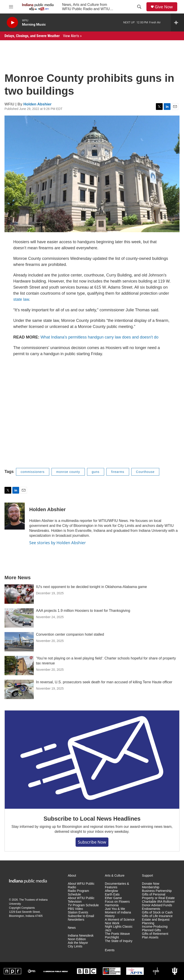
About (72, 876)
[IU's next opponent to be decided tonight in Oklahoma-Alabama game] (19, 594)
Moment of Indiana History (118, 914)
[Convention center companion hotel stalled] (19, 642)
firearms (118, 472)
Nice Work (112, 923)
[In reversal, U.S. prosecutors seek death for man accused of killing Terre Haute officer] (19, 689)
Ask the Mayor (78, 943)
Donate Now (151, 884)
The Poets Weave (117, 934)
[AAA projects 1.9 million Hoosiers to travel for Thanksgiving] (19, 618)
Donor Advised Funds (157, 905)
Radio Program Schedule (78, 893)
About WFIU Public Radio (81, 885)
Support (147, 876)
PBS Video (75, 909)
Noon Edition (77, 939)
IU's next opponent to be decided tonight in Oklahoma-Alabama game (91, 587)
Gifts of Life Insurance (157, 916)
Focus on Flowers (117, 902)
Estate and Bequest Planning (156, 921)
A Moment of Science (120, 920)
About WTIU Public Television (81, 900)
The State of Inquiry (119, 941)
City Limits (75, 946)
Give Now (164, 7)
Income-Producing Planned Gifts (155, 928)
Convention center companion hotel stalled (70, 634)
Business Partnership (157, 891)
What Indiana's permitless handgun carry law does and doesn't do (99, 337)
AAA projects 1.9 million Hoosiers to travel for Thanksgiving (83, 611)
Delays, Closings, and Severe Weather (43, 36)
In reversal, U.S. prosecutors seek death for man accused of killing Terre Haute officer (104, 682)
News (72, 928)
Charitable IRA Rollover (158, 902)
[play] (12, 23)
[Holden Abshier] (15, 516)
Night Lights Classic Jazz (119, 928)
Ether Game (113, 898)
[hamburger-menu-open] (11, 7)
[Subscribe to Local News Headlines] (92, 760)
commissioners (33, 472)
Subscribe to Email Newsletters (81, 918)
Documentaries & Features (117, 885)
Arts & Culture (115, 876)
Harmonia (112, 905)
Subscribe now (92, 842)
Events (110, 950)
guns (96, 472)
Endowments (151, 909)
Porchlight (112, 937)
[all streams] (177, 22)
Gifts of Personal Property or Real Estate (158, 896)
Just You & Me (115, 909)
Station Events (78, 912)
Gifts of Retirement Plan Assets (155, 936)
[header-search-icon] (139, 7)
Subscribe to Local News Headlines (92, 819)
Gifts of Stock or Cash (157, 912)
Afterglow (111, 891)
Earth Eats (112, 894)
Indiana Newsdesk (81, 936)
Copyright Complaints (22, 908)
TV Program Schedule (83, 905)
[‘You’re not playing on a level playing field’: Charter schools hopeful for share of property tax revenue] (19, 666)
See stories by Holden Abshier (57, 543)
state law (21, 299)
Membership (151, 887)
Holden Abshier (37, 104)
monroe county (68, 472)
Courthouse (145, 472)
